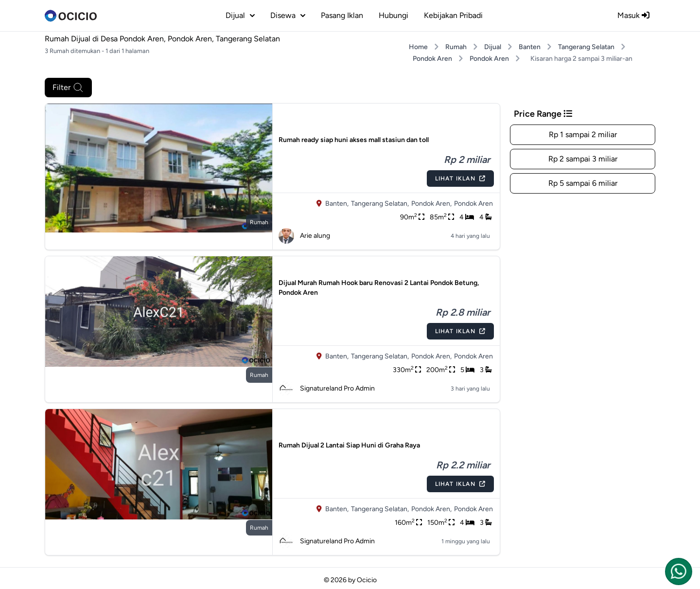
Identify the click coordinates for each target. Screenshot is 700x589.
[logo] (71, 16)
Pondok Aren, (431, 204)
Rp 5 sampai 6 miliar (583, 183)
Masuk (633, 15)
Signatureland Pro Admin (327, 389)
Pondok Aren (432, 59)
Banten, (337, 204)
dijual (240, 15)
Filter (68, 88)
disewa (288, 15)
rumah (259, 222)
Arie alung (304, 236)
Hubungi (394, 15)
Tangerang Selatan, (380, 204)
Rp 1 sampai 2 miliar (583, 134)
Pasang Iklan (342, 15)
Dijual (493, 47)
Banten (530, 47)
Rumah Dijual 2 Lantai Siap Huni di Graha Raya (349, 445)
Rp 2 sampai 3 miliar (583, 159)
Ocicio (367, 580)
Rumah (456, 47)
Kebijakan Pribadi (453, 15)
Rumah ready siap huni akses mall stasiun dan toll (354, 140)
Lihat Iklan (460, 178)
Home (418, 47)
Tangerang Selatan (586, 47)
